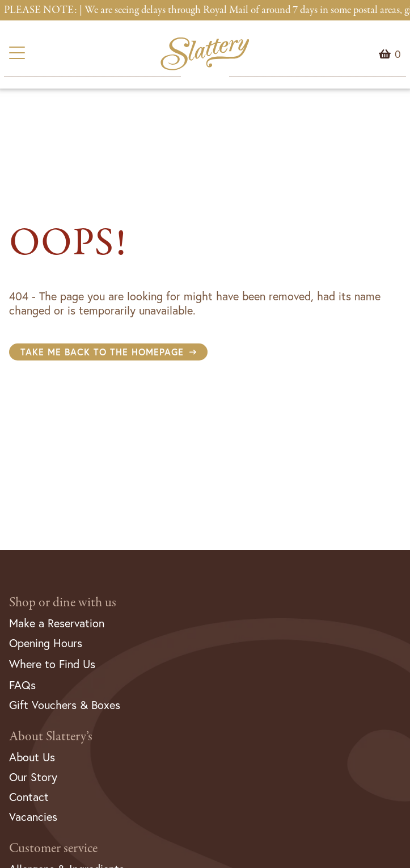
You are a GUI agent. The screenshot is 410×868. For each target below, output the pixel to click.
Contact (29, 797)
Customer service (53, 848)
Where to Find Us (52, 664)
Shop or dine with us (63, 603)
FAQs (22, 685)
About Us (32, 757)
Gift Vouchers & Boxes (65, 705)
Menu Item (398, 54)
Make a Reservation (57, 623)
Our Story (33, 777)
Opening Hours (46, 643)
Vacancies (33, 817)
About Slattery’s (51, 737)
